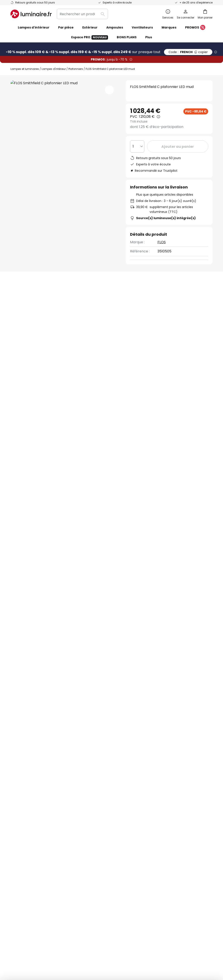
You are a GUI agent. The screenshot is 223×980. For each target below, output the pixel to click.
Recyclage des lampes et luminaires (186, 944)
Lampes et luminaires (25, 69)
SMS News (88, 786)
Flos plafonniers (190, 518)
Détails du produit (61, 340)
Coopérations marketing (100, 794)
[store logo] (31, 14)
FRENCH (188, 52)
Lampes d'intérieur (54, 69)
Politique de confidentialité (148, 723)
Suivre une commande (30, 772)
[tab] (20, 340)
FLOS (162, 242)
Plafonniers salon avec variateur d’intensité (92, 518)
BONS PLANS (127, 37)
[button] (109, 90)
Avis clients (107, 340)
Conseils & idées (116, 831)
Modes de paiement (28, 810)
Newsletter (89, 779)
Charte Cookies (161, 780)
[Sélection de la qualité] (137, 146)
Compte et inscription (29, 818)
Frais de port (21, 795)
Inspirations (89, 831)
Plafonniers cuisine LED (31, 518)
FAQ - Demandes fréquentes (35, 765)
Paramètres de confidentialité (33, 944)
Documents (145, 340)
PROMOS (195, 28)
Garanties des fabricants (32, 788)
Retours (17, 803)
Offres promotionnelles (99, 801)
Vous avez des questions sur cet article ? (173, 302)
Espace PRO (90, 37)
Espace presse (92, 824)
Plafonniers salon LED (151, 518)
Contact (18, 780)
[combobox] (82, 14)
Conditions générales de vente (174, 765)
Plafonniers (76, 69)
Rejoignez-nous (92, 809)
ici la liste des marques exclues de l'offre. (146, 727)
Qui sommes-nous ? (96, 771)
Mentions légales (162, 788)
